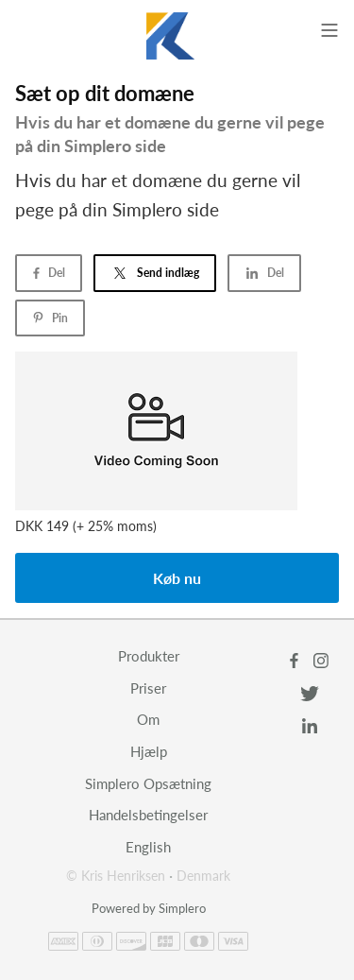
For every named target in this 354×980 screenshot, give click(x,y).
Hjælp (149, 751)
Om (148, 719)
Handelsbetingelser (148, 815)
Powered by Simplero (149, 908)
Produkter (149, 656)
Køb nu (177, 578)
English (148, 847)
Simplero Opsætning (148, 783)
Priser (148, 688)
